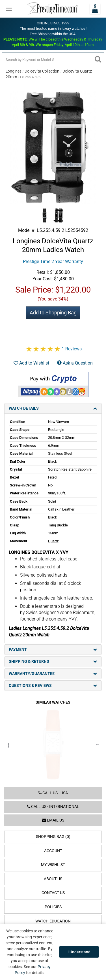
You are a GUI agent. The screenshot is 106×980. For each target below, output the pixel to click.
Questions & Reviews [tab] (53, 686)
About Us (53, 879)
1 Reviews (72, 349)
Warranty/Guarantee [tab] (53, 674)
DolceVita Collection (42, 71)
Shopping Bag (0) (53, 837)
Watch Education (53, 921)
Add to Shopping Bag (53, 313)
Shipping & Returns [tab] (53, 662)
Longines (14, 71)
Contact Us (53, 893)
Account (53, 851)
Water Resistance (24, 493)
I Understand (79, 952)
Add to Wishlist (31, 363)
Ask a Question (75, 363)
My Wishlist (53, 865)
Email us (53, 820)
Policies (53, 907)
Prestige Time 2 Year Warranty (53, 262)
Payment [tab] (53, 650)
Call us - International (53, 807)
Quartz (53, 541)
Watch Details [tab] (53, 408)
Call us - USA (53, 793)
